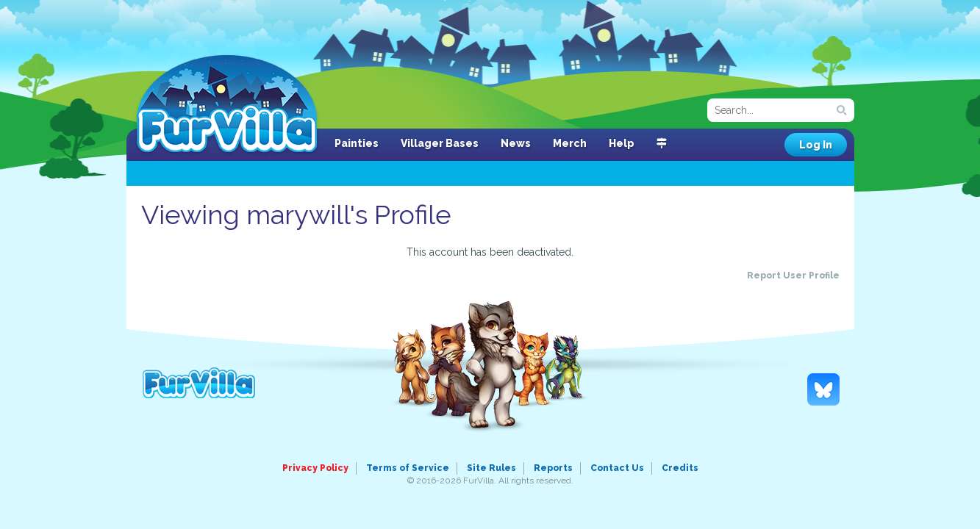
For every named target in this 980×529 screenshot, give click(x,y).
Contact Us (617, 468)
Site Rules (491, 468)
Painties (357, 143)
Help (622, 143)
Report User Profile (793, 276)
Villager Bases (440, 143)
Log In (816, 145)
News (516, 143)
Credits (680, 468)
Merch (570, 143)
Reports (553, 468)
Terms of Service (408, 468)
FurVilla (227, 105)
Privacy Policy (315, 468)
